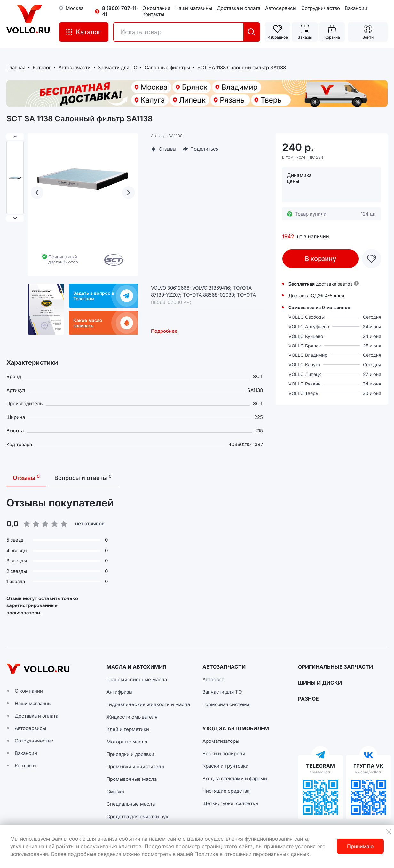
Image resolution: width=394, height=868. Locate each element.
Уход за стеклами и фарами (235, 778)
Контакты (153, 14)
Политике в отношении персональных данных (252, 854)
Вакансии (356, 8)
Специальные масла (131, 804)
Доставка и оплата (239, 8)
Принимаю (360, 846)
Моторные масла (127, 742)
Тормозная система (226, 704)
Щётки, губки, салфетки (230, 803)
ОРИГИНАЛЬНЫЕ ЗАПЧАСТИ (335, 667)
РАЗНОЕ (308, 699)
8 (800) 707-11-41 (120, 11)
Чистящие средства (226, 791)
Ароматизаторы (221, 741)
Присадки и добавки (130, 754)
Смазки (115, 792)
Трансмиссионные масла (137, 679)
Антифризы (119, 692)
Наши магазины (194, 8)
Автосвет (213, 679)
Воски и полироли (224, 754)
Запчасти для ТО (222, 692)
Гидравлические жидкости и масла (148, 704)
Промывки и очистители (135, 767)
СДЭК (317, 296)
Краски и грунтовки (225, 766)
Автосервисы (281, 8)
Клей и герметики (128, 729)
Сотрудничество (321, 8)
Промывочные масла (132, 779)
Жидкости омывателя (132, 717)
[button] (258, 534)
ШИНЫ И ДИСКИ (320, 683)
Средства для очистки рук (137, 816)
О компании (156, 8)
